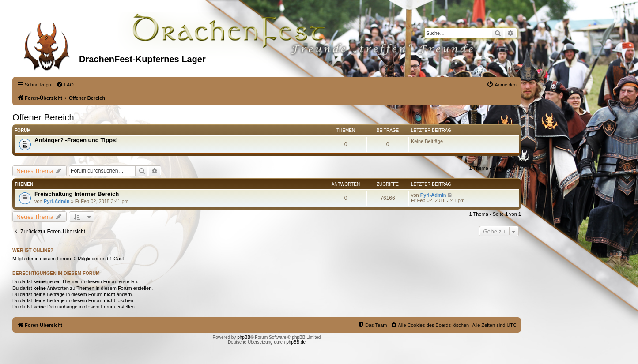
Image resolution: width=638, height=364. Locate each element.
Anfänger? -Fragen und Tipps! (76, 140)
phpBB (244, 337)
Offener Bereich (43, 117)
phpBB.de (296, 342)
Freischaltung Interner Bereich (77, 194)
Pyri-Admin (57, 201)
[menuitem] (65, 85)
